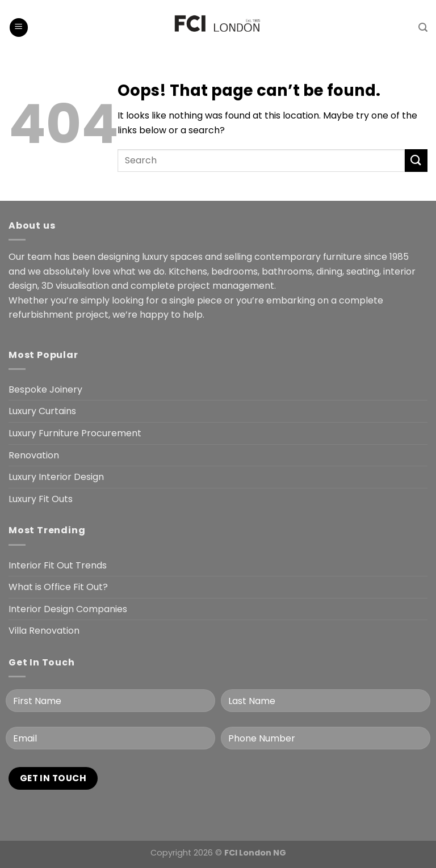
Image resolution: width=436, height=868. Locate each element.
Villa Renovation (44, 631)
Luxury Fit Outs (41, 499)
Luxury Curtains (42, 411)
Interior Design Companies (68, 609)
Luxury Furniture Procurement (75, 433)
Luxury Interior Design (56, 477)
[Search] (423, 28)
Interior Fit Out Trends (58, 565)
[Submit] (416, 160)
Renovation (34, 455)
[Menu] (19, 28)
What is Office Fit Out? (58, 587)
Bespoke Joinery (45, 389)
